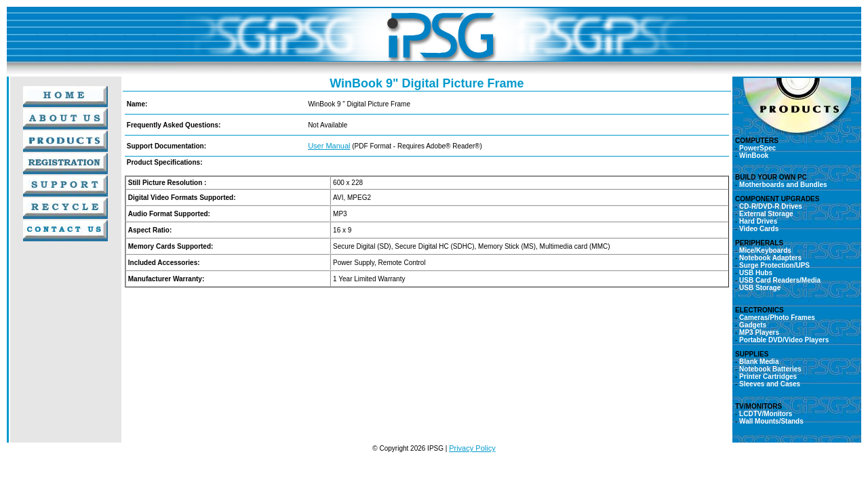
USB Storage (760, 288)
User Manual (329, 146)
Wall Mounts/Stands (770, 421)
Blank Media (759, 362)
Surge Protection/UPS (774, 265)
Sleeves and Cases (770, 384)
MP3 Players (759, 332)
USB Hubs (756, 273)
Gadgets (753, 325)
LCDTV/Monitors (766, 414)
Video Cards (759, 229)
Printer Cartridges (768, 377)
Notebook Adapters (770, 258)
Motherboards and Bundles (783, 185)
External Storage (766, 214)
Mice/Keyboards (765, 250)
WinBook (754, 156)
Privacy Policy (472, 448)
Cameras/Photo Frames (777, 318)
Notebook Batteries (770, 369)
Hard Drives (758, 221)
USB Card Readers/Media (780, 280)
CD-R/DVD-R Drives (771, 206)
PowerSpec (757, 148)
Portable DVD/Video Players (784, 340)
